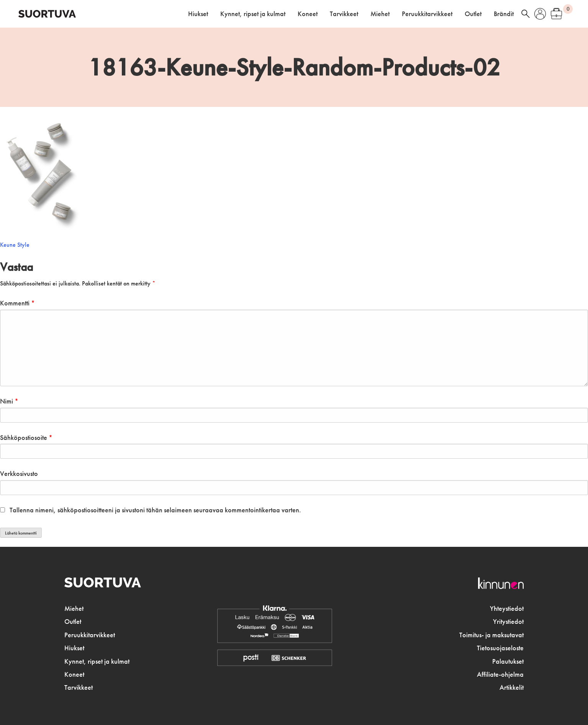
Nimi (9, 401)
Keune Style (15, 245)
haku (526, 14)
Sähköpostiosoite (26, 438)
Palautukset (508, 661)
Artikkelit (512, 687)
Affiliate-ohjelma (500, 674)
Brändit (504, 14)
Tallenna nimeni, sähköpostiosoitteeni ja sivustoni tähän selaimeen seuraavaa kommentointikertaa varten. (155, 510)
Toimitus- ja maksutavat (491, 635)
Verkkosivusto (19, 474)
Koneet (308, 14)
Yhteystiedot (507, 609)
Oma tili (540, 14)
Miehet (380, 14)
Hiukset (198, 14)
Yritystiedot (508, 622)
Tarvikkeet (344, 14)
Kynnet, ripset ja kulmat (253, 14)
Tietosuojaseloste (500, 648)
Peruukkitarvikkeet (427, 14)
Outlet (473, 14)
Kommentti (17, 303)
